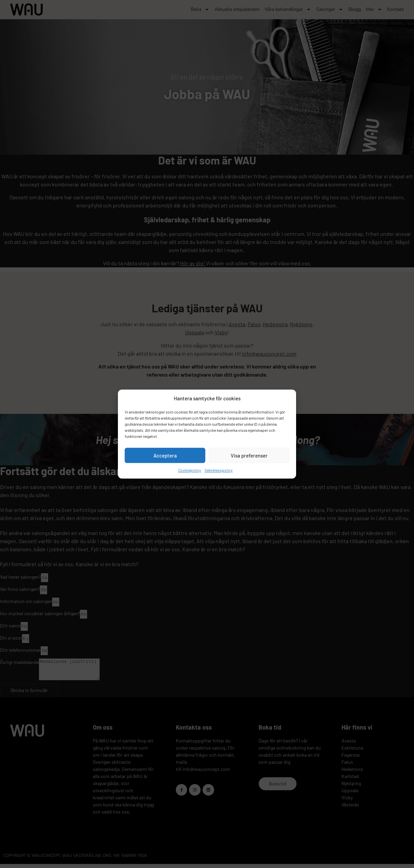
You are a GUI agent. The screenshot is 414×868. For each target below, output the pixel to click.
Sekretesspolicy (219, 470)
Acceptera (165, 455)
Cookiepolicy (190, 470)
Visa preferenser (249, 455)
